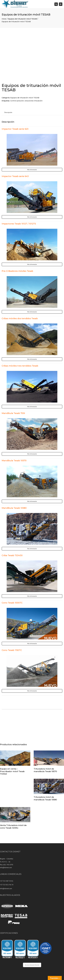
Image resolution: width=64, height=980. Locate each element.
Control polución (17, 101)
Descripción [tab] (8, 112)
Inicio (4, 19)
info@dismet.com (6, 868)
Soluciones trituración (34, 101)
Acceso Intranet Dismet (32, 965)
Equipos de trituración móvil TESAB (22, 19)
